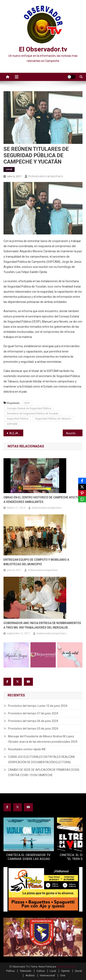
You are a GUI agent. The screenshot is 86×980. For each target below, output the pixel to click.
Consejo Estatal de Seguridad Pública (29, 408)
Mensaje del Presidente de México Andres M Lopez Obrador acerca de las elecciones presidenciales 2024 (43, 739)
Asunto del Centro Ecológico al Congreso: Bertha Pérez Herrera (74, 433)
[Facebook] (82, 481)
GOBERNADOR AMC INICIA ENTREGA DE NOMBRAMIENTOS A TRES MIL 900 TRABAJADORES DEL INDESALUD (42, 625)
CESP (27, 403)
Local (9, 169)
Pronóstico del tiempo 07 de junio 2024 (33, 713)
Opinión (65, 971)
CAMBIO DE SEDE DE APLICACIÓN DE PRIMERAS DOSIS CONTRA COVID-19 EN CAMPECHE (44, 772)
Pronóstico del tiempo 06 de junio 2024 (33, 721)
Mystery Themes (66, 967)
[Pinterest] (82, 493)
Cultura (41, 971)
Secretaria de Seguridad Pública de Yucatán (33, 413)
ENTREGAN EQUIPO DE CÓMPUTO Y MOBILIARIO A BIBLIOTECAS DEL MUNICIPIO (36, 562)
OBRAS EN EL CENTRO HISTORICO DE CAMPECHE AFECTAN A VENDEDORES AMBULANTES (42, 500)
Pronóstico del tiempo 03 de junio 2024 (33, 729)
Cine (63, 975)
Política (10, 971)
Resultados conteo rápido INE (27, 749)
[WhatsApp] (82, 499)
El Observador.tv (43, 49)
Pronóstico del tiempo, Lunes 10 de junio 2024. (38, 706)
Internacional (47, 975)
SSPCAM (12, 424)
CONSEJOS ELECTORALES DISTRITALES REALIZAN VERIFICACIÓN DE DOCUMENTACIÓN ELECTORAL (41, 759)
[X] (82, 487)
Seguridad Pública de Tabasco (53, 419)
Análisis (30, 975)
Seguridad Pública (18, 419)
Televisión (26, 971)
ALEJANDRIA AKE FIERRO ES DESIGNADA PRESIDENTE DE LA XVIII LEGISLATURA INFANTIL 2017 (16, 433)
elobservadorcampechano (46, 176)
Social (78, 971)
